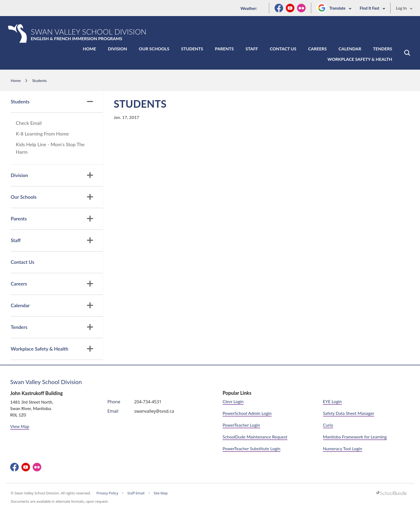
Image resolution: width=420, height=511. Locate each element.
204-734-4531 (148, 402)
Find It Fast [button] (373, 8)
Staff (252, 49)
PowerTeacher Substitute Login (252, 448)
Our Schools (154, 49)
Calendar (350, 49)
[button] (407, 53)
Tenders (382, 49)
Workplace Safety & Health (360, 59)
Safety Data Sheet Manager (349, 413)
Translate (341, 8)
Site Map (161, 493)
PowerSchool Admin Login (247, 413)
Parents (224, 49)
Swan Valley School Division (46, 382)
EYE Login (332, 401)
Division (118, 49)
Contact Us (283, 49)
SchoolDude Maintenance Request (255, 437)
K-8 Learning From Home (42, 134)
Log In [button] (404, 8)
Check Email (29, 123)
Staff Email (136, 493)
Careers (317, 49)
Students (192, 49)
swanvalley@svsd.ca (154, 411)
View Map (20, 426)
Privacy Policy (107, 493)
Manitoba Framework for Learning (355, 437)
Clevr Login (233, 401)
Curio (328, 425)
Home (89, 49)
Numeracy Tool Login (343, 448)
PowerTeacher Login (241, 425)
